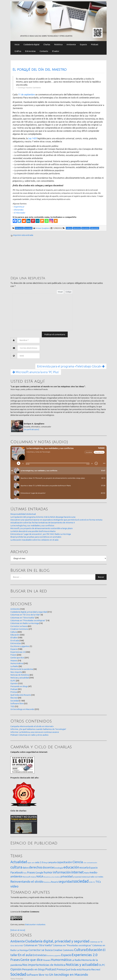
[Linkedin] (28, 221)
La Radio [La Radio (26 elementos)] (76, 960)
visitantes (41, 924)
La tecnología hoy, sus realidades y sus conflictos (32, 525)
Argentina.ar (19, 207)
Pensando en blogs (19, 686)
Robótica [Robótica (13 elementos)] (47, 882)
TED (12, 706)
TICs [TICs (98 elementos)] (98, 882)
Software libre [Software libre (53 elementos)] (35, 975)
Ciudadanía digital (31, 44)
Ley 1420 (33, 138)
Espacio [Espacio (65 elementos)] (93, 868)
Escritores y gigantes (20, 646)
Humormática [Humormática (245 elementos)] (61, 960)
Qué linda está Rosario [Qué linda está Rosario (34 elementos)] (78, 969)
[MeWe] (38, 221)
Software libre (17, 703)
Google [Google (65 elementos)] (39, 873)
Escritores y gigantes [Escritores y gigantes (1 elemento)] (54, 956)
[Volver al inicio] (18, 930)
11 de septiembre (26, 95)
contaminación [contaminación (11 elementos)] (92, 863)
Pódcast (95, 44)
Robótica (58, 44)
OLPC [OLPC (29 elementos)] (102, 965)
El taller (14, 638)
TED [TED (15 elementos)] (47, 975)
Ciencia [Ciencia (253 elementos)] (78, 862)
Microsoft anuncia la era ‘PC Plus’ (36, 372)
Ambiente (71, 44)
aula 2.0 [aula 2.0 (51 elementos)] (39, 862)
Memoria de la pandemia (22, 669)
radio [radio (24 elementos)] (92, 877)
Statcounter (30, 924)
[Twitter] (19, 221)
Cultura (14, 632)
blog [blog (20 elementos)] (45, 862)
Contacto (44, 51)
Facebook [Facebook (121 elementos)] (17, 872)
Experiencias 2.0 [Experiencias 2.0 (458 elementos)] (85, 955)
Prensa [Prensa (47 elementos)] (61, 969)
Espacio (83, 44)
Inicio (17, 44)
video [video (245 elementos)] (14, 886)
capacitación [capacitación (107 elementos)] (65, 862)
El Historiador (19, 213)
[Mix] (42, 221)
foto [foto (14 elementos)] (25, 873)
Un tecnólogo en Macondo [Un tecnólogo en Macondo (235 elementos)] (69, 975)
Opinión (14, 683)
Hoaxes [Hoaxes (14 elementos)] (47, 960)
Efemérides (19, 210)
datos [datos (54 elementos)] (26, 868)
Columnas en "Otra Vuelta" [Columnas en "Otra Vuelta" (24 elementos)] (38, 945)
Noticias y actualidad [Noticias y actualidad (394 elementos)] (82, 965)
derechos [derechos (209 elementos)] (36, 867)
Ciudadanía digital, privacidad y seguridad (29, 612)
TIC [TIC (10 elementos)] (94, 882)
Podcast (14, 689)
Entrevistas (30, 51)
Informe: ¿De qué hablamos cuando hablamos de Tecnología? (38, 729)
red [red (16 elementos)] (96, 877)
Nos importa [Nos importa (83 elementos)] (31, 965)
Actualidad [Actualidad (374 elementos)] (19, 862)
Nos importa (16, 672)
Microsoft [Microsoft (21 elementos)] (26, 877)
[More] (56, 221)
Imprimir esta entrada (23, 235)
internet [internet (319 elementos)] (77, 872)
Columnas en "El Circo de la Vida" (25, 615)
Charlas (47, 44)
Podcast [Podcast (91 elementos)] (51, 969)
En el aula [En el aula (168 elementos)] (25, 955)
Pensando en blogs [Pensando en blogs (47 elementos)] (33, 969)
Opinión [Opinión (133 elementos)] (16, 969)
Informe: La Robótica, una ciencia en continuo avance (35, 732)
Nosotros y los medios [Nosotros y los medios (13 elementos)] (52, 877)
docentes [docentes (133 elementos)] (49, 867)
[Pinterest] (33, 221)
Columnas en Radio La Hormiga (25, 623)
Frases (13, 655)
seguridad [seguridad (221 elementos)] (66, 881)
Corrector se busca (19, 626)
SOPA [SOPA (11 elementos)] (91, 882)
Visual (60, 292)
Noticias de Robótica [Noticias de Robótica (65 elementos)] (52, 965)
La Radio (14, 666)
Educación (15, 635)
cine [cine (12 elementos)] (85, 863)
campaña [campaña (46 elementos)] (52, 862)
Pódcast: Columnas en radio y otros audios (29, 735)
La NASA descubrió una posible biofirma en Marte (33, 531)
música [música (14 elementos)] (33, 877)
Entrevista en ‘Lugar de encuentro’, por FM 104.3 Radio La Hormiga (41, 534)
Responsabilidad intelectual (23, 514)
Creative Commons (19, 629)
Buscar (101, 577)
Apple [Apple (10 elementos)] (29, 863)
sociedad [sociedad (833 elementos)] (81, 881)
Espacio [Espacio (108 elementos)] (66, 955)
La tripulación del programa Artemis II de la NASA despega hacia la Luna (43, 517)
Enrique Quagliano (42, 228)
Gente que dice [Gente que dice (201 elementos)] (31, 960)
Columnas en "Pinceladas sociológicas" (28, 620)
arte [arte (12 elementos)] (33, 863)
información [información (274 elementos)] (62, 872)
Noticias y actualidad (20, 678)
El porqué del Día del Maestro (40, 70)
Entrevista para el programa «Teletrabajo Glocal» (71, 366)
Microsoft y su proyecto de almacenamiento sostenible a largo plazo (42, 528)
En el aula (15, 640)
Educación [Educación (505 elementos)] (94, 950)
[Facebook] (15, 221)
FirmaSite (19, 979)
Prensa (14, 692)
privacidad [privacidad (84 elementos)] (67, 877)
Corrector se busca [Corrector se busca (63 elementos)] (41, 950)
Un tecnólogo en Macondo (22, 709)
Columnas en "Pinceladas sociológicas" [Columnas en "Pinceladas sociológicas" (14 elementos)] (72, 945)
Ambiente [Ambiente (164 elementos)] (18, 941)
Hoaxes (14, 661)
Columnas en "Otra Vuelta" (23, 618)
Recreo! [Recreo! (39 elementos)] (96, 969)
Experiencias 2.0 (18, 652)
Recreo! (14, 698)
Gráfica (18, 51)
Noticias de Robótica (20, 675)
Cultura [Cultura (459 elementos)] (80, 950)
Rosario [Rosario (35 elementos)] (55, 882)
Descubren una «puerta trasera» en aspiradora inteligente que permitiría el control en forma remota (56, 520)
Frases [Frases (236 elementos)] (15, 960)
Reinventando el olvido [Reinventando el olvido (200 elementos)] (27, 881)
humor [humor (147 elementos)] (48, 872)
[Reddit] (24, 221)
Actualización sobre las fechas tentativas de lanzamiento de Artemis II (43, 523)
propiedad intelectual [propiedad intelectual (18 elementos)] (81, 877)
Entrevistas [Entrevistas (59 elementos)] (40, 955)
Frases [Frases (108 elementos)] (31, 872)
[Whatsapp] (47, 221)
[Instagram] (51, 221)
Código (68, 292)
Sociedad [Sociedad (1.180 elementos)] (18, 974)
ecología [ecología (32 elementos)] (59, 868)
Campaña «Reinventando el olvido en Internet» (32, 726)
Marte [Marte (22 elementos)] (86, 873)
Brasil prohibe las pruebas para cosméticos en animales (36, 537)
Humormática (17, 663)
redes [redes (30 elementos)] (101, 877)
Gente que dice (17, 658)
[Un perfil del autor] (31, 429)
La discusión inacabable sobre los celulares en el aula (34, 540)
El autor (56, 51)
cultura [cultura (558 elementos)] (16, 867)
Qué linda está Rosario (21, 695)
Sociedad (14, 701)
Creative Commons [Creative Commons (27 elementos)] (63, 950)
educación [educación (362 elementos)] (71, 867)
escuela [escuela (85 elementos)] (84, 868)
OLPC (13, 681)
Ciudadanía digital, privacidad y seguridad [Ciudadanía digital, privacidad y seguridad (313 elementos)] (57, 941)
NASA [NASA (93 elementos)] (40, 876)
